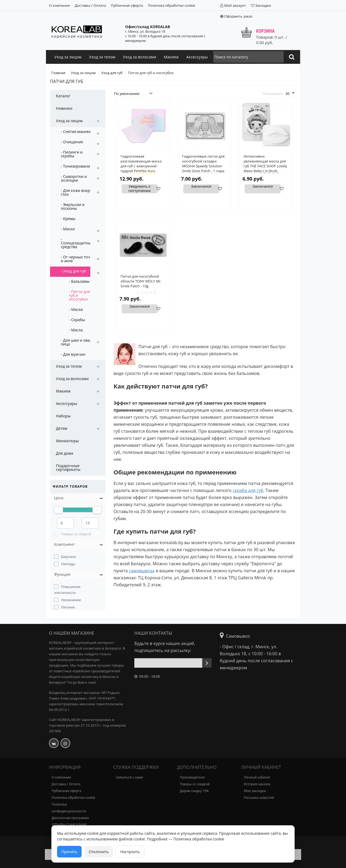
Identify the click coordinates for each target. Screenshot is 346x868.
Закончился (201, 187)
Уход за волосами (140, 57)
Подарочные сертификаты (68, 468)
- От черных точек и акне (77, 259)
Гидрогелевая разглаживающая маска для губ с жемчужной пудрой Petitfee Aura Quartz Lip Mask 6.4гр (141, 166)
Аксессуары (197, 57)
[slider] (58, 510)
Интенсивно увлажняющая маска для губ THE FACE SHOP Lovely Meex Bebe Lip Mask (265, 164)
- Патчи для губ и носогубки (79, 295)
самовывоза (142, 571)
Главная (59, 73)
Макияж (171, 57)
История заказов (257, 784)
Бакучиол (69, 557)
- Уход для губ (73, 271)
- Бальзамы (79, 281)
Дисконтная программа (70, 818)
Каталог (63, 96)
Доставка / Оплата (90, 5)
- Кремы (68, 219)
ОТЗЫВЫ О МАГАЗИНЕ (69, 825)
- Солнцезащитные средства (77, 243)
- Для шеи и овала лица (77, 342)
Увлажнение (71, 600)
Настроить (130, 852)
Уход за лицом (68, 57)
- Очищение (72, 142)
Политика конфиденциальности (69, 808)
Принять (69, 852)
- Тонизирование (76, 166)
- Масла (76, 330)
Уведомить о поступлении (139, 189)
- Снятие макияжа (77, 132)
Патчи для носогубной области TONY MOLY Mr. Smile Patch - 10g (141, 281)
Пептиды (68, 564)
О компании (59, 5)
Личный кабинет (257, 777)
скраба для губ (248, 490)
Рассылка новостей (259, 798)
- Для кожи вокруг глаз (77, 192)
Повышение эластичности (67, 590)
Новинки (64, 108)
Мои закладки (255, 791)
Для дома (65, 453)
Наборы (63, 416)
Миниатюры (67, 441)
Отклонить (99, 852)
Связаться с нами (129, 777)
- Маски (68, 229)
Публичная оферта (127, 5)
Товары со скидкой (76, 534)
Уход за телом (102, 57)
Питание (68, 607)
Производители (192, 777)
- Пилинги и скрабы (72, 154)
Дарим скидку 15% (194, 791)
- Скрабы (77, 320)
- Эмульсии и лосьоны (73, 206)
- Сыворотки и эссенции (74, 178)
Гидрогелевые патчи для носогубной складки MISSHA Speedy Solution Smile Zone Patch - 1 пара (203, 164)
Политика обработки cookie (172, 5)
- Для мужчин (73, 354)
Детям (62, 428)
